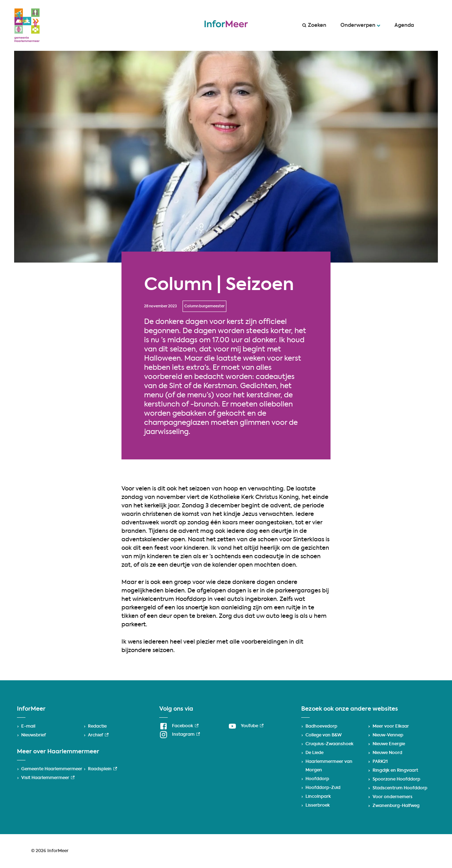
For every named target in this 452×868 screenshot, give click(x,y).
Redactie (97, 727)
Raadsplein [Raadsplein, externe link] (102, 769)
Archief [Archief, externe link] (98, 735)
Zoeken (314, 25)
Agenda (404, 25)
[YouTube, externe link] (246, 726)
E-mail (28, 727)
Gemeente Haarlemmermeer (52, 769)
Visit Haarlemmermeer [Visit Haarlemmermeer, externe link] (48, 778)
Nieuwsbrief (34, 735)
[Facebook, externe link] (179, 726)
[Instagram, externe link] (180, 735)
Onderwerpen (360, 25)
